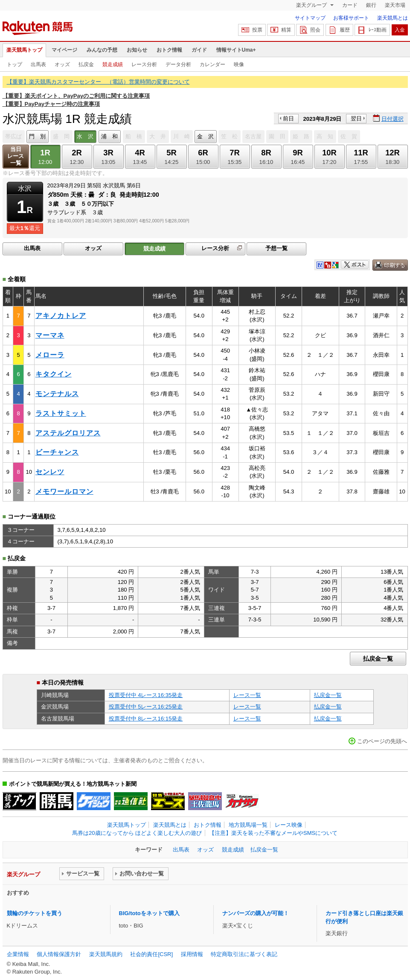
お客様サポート (351, 18)
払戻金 (86, 64)
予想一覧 (276, 248)
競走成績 (113, 64)
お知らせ (137, 50)
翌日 (356, 118)
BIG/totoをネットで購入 (149, 913)
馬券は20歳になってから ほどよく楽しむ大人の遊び (137, 833)
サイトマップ (310, 18)
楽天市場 (395, 5)
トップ (15, 64)
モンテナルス (57, 394)
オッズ (62, 64)
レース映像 (289, 825)
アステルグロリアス (68, 433)
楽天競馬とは (393, 18)
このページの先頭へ (382, 741)
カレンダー (212, 64)
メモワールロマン (64, 491)
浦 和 (109, 136)
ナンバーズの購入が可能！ (256, 913)
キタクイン (54, 374)
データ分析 (178, 64)
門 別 (37, 136)
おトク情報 (169, 50)
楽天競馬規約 (106, 954)
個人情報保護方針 (59, 954)
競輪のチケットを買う (35, 913)
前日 (288, 118)
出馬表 (38, 64)
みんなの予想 (102, 50)
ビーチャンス (57, 452)
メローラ (50, 355)
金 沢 (205, 136)
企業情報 (18, 954)
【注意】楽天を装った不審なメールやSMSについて (273, 833)
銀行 (371, 5)
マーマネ (50, 335)
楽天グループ (312, 5)
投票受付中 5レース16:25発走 (146, 707)
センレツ (50, 472)
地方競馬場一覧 (248, 825)
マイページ (64, 50)
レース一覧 (247, 695)
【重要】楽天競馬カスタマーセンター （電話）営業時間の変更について (98, 82)
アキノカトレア (61, 316)
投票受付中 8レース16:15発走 (146, 719)
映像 (239, 64)
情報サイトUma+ (236, 50)
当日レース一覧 (16, 156)
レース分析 (144, 64)
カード (350, 5)
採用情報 (192, 954)
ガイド (199, 50)
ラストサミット (61, 413)
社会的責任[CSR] (151, 954)
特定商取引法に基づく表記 (244, 954)
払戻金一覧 (378, 659)
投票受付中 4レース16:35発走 (146, 695)
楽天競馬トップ (24, 50)
